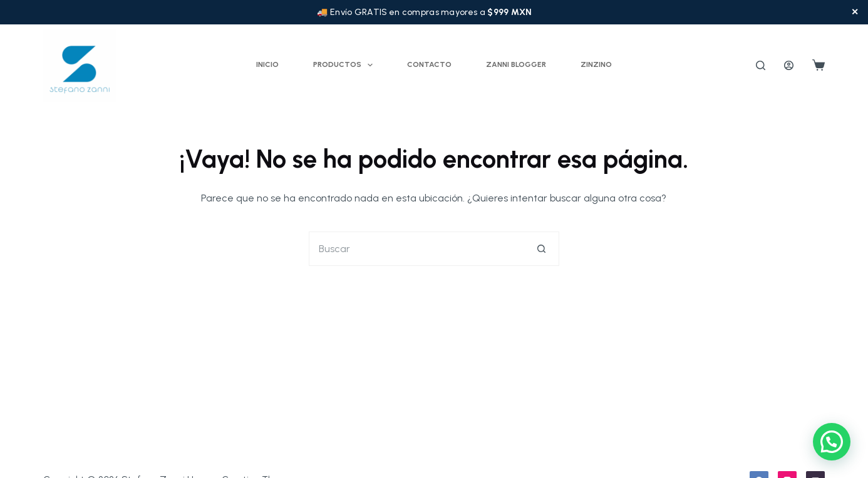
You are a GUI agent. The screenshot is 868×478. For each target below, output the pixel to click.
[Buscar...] (417, 249)
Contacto (429, 64)
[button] (832, 442)
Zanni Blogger (516, 64)
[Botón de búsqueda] (542, 249)
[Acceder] (789, 65)
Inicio (267, 64)
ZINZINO (596, 64)
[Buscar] (761, 65)
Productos (345, 65)
